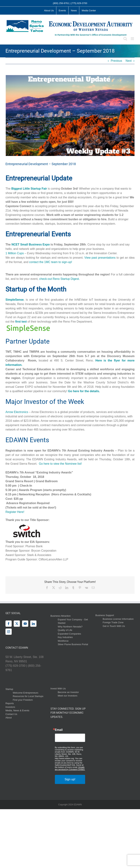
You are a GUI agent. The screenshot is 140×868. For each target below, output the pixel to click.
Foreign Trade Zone (113, 622)
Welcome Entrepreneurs (26, 693)
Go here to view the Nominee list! (60, 464)
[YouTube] (25, 624)
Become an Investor (68, 692)
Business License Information (118, 619)
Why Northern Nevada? (70, 627)
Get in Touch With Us (114, 626)
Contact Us (11, 714)
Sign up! (70, 779)
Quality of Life (65, 630)
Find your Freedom (23, 700)
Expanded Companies (69, 634)
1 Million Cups (15, 253)
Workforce (63, 641)
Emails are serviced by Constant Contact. (70, 768)
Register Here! (15, 512)
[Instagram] (9, 632)
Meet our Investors (68, 696)
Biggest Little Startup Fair (29, 189)
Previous (116, 61)
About (9, 718)
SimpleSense (15, 300)
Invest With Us (58, 689)
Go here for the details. (84, 391)
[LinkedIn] (33, 624)
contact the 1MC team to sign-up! (51, 262)
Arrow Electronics (17, 412)
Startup (9, 689)
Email (59, 730)
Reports (10, 703)
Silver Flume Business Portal (73, 644)
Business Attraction (61, 616)
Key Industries (65, 637)
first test (21, 322)
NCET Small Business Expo (31, 244)
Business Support (105, 615)
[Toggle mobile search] (125, 39)
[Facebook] (9, 624)
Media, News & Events (17, 710)
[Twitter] (17, 624)
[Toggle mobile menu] (133, 39)
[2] (70, 116)
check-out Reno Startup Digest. (59, 279)
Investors (10, 707)
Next (129, 61)
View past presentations (100, 258)
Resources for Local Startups (28, 696)
